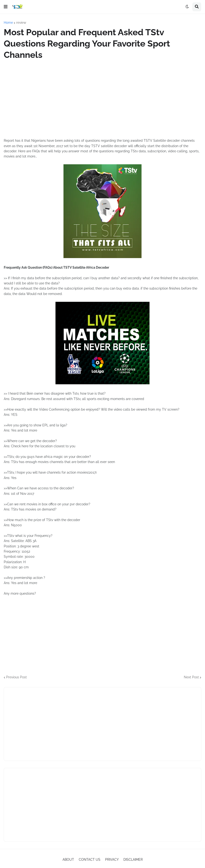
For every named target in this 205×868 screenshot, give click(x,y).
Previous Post (16, 677)
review (21, 23)
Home (8, 23)
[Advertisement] (102, 99)
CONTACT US (90, 860)
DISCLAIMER (133, 860)
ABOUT (68, 860)
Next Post (191, 677)
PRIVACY (112, 860)
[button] (6, 7)
